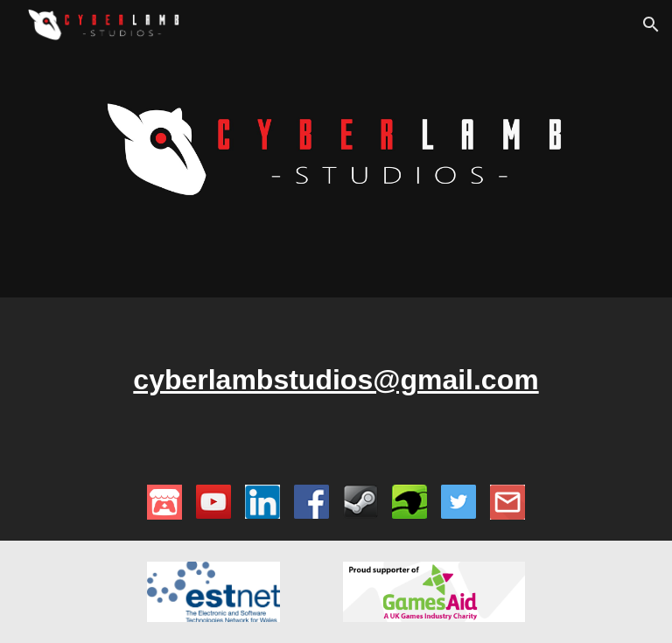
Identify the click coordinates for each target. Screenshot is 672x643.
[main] (336, 381)
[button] (651, 24)
